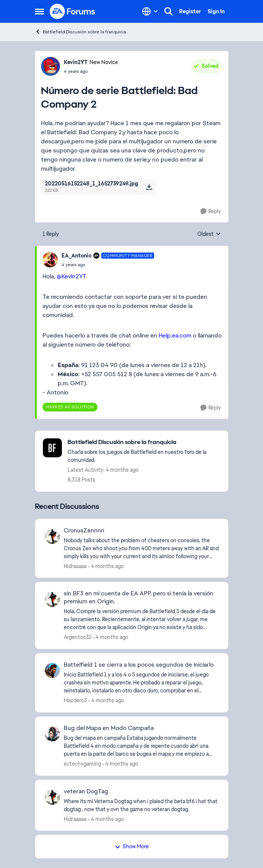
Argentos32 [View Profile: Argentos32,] (77, 637)
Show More (132, 846)
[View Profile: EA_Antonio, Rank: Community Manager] (50, 260)
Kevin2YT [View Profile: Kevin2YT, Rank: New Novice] (76, 62)
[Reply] (211, 211)
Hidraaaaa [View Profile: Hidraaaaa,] (75, 566)
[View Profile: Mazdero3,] (52, 670)
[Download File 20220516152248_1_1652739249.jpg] (149, 187)
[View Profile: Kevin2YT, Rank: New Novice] (50, 66)
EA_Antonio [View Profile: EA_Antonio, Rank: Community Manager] (76, 256)
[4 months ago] (106, 566)
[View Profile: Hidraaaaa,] (52, 536)
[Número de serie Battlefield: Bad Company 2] (108, 265)
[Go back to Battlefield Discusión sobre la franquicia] (144, 442)
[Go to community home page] (73, 11)
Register (190, 11)
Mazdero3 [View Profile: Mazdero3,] (75, 700)
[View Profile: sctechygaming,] (52, 734)
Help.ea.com (175, 335)
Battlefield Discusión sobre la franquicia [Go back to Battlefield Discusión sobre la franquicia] (80, 32)
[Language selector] (150, 11)
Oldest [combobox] (209, 234)
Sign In (216, 11)
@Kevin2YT (72, 276)
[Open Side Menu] (39, 11)
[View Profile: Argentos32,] (52, 599)
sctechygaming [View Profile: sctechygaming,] (82, 764)
